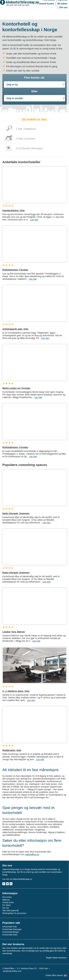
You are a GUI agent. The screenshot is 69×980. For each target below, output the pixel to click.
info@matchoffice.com (12, 971)
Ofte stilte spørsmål (10, 911)
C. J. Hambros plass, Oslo (16, 691)
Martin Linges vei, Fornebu (16, 388)
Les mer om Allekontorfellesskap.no (17, 879)
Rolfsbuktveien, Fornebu (15, 270)
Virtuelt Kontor (46, 4)
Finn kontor (7, 897)
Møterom (6, 900)
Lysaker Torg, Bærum (14, 632)
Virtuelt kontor (8, 903)
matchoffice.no (32, 854)
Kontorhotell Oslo (10, 927)
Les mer (34, 220)
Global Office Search (54, 975)
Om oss (63, 7)
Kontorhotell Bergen (11, 932)
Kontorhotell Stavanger (12, 929)
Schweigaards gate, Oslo (15, 329)
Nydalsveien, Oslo (12, 750)
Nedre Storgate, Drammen (16, 513)
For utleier (7, 905)
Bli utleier (62, 4)
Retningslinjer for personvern (14, 913)
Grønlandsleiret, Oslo (13, 210)
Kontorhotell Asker (10, 935)
